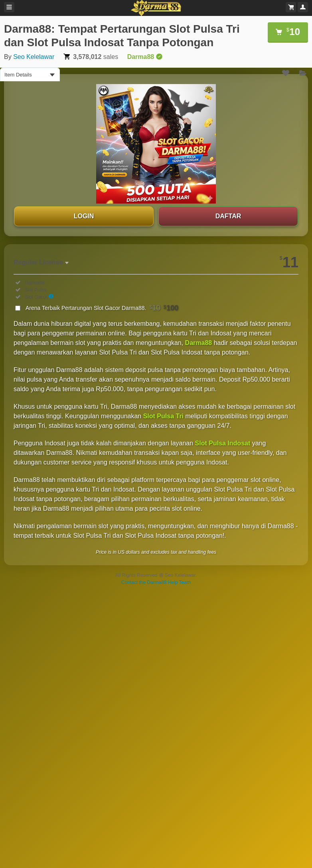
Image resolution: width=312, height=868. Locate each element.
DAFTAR (228, 216)
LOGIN (84, 216)
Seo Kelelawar (34, 57)
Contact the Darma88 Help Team (156, 582)
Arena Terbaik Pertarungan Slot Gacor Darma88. (102, 308)
